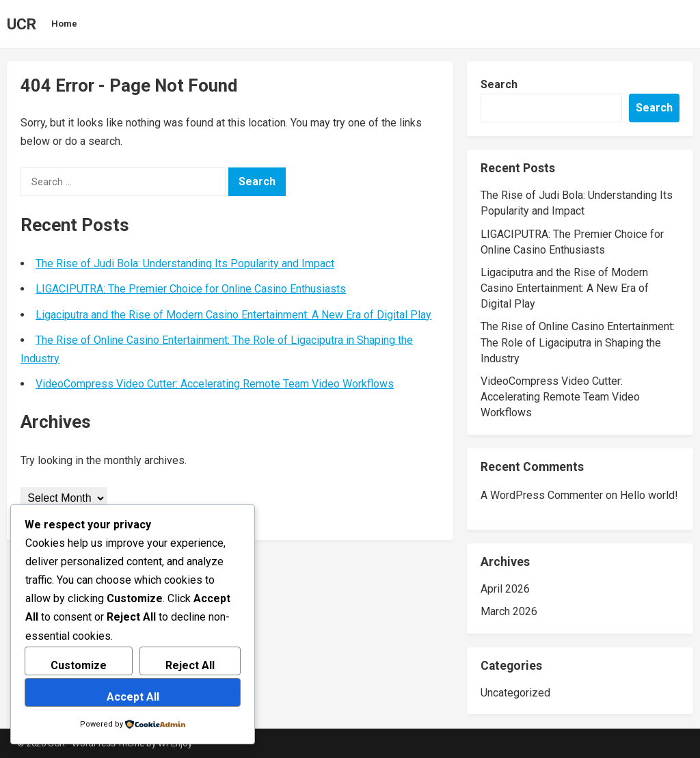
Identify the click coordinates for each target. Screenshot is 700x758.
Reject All (190, 665)
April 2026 (505, 589)
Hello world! (649, 495)
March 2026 (509, 611)
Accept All (133, 697)
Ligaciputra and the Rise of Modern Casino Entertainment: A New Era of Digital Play (233, 315)
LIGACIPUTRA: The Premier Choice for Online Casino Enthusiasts (191, 289)
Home (64, 24)
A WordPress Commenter (542, 495)
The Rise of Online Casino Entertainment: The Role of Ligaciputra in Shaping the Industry (578, 342)
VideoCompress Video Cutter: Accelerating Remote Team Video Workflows (215, 384)
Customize (79, 665)
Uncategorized (515, 693)
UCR (22, 24)
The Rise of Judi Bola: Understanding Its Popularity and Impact (185, 263)
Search (499, 84)
